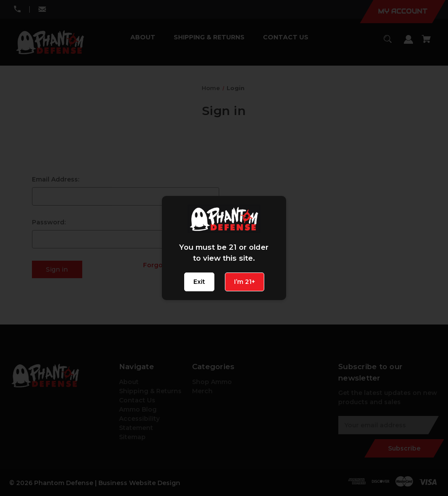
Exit (199, 282)
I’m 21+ (245, 282)
